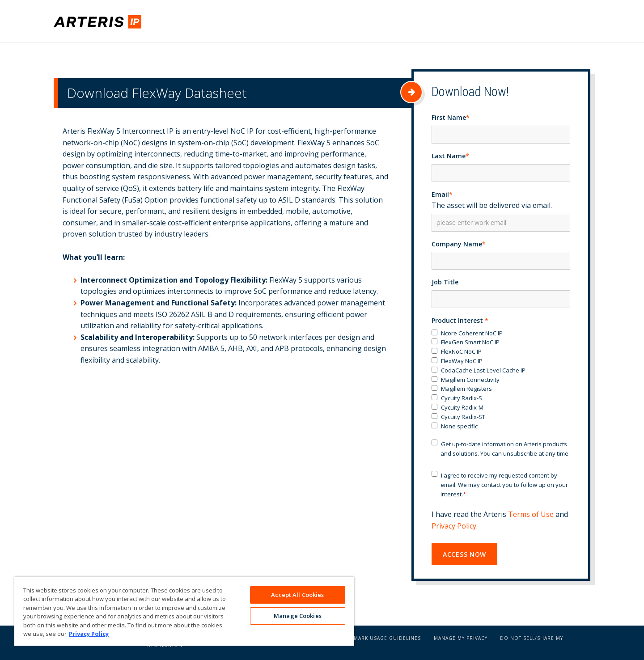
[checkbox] (501, 382)
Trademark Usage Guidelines (379, 640)
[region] (184, 611)
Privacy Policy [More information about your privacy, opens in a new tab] (89, 634)
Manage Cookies (298, 617)
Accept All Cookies (297, 595)
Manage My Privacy (461, 640)
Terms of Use (531, 516)
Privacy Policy (454, 528)
